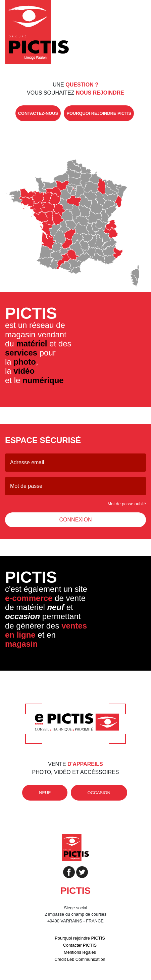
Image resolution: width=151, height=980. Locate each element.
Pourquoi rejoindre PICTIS (80, 938)
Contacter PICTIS (80, 945)
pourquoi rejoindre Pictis (99, 113)
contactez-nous (38, 113)
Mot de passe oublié (127, 504)
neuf (45, 793)
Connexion (76, 520)
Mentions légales (80, 952)
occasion (99, 793)
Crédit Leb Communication (80, 959)
